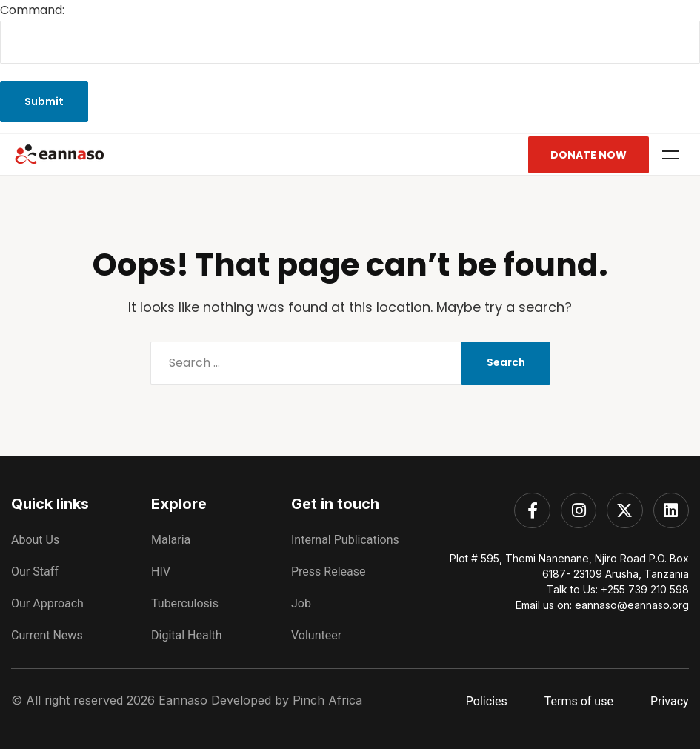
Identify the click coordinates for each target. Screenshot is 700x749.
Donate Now (589, 155)
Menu (670, 155)
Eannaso (183, 700)
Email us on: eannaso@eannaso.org (602, 605)
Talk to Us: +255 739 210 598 (618, 589)
